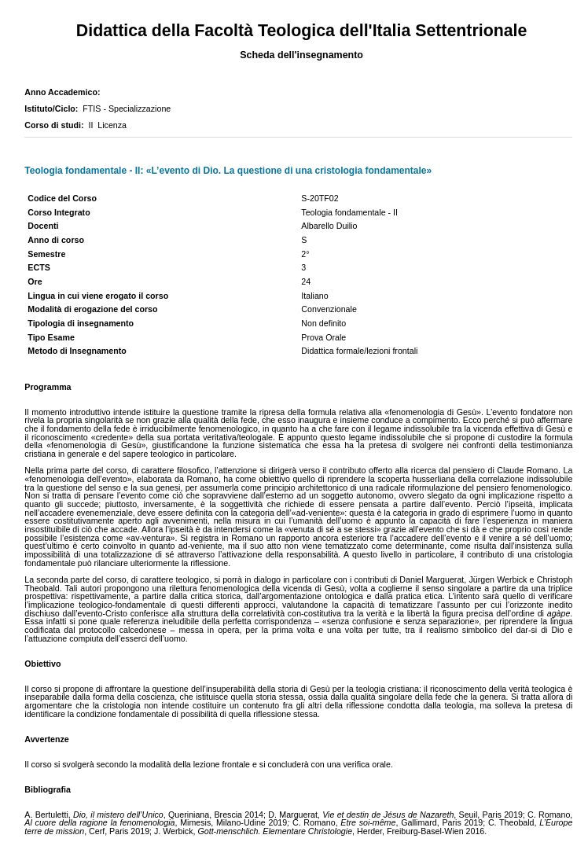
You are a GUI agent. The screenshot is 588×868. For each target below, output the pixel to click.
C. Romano (314, 822)
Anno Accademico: (64, 92)
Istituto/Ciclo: (53, 108)
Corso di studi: (56, 125)
